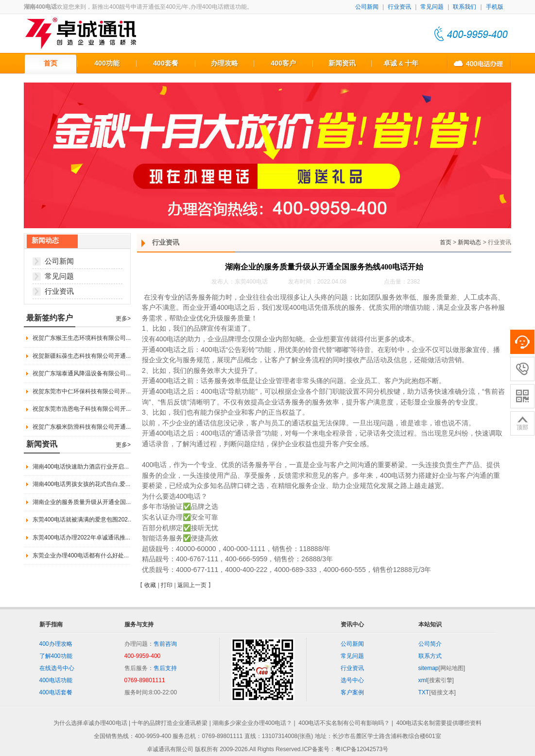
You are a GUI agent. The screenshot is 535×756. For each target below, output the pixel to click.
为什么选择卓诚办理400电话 (90, 723)
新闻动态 (469, 242)
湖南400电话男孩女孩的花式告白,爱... (81, 484)
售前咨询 (165, 644)
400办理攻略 (56, 644)
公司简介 (430, 644)
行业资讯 (399, 7)
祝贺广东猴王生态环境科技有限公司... (82, 338)
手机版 (495, 7)
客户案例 (352, 692)
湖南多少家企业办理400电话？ (252, 723)
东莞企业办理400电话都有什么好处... (81, 555)
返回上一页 (192, 585)
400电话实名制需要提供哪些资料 (439, 723)
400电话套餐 (56, 692)
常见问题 (432, 7)
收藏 (150, 585)
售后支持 (165, 668)
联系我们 (465, 7)
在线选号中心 (57, 668)
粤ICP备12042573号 (362, 749)
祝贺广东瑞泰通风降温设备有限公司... (82, 373)
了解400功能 (56, 656)
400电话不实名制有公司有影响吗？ (344, 723)
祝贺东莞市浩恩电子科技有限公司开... (82, 409)
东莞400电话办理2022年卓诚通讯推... (81, 538)
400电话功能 (56, 680)
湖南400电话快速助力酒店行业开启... (81, 467)
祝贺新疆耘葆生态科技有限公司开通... (82, 356)
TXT (424, 692)
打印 (167, 585)
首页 (446, 242)
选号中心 (352, 680)
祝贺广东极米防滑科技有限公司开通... (82, 427)
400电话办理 (479, 63)
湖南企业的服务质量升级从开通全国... (82, 502)
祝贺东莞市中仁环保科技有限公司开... (82, 391)
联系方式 (430, 656)
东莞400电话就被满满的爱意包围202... (83, 520)
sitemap (429, 668)
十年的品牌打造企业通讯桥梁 (170, 723)
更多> (123, 319)
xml (423, 680)
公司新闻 (367, 7)
